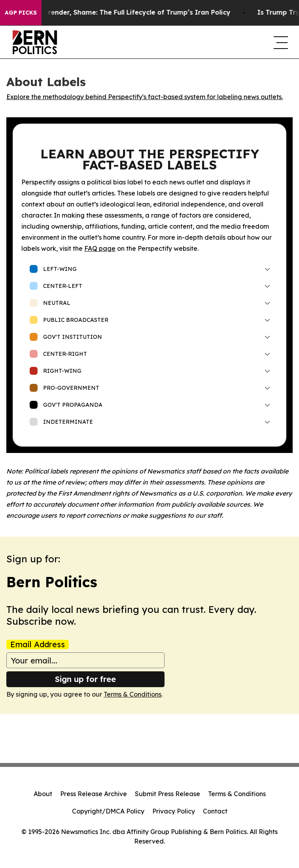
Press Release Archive (94, 794)
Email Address (38, 644)
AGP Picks (21, 13)
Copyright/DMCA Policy (108, 811)
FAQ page (100, 248)
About (43, 794)
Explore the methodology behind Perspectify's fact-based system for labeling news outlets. (145, 97)
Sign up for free (85, 679)
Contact (215, 811)
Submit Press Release (167, 794)
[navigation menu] (280, 42)
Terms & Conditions (132, 694)
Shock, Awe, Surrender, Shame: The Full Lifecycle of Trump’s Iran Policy (120, 12)
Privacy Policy (174, 811)
